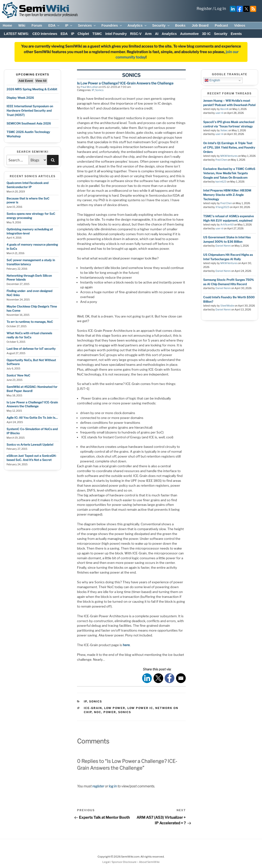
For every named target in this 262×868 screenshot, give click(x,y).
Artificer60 (227, 225)
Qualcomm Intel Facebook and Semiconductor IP (27, 185)
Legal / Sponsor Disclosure (120, 862)
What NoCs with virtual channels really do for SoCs (29, 335)
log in (113, 786)
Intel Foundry (116, 34)
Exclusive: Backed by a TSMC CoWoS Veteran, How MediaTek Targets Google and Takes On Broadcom (229, 173)
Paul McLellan (89, 87)
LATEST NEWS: (16, 34)
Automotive (189, 34)
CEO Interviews (45, 34)
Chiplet (83, 34)
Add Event (26, 81)
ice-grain (93, 708)
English (212, 80)
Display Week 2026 (20, 98)
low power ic (140, 708)
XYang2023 (222, 207)
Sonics (99, 90)
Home (7, 25)
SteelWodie (227, 306)
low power (115, 708)
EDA (54, 25)
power (110, 712)
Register (204, 9)
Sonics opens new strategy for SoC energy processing (31, 216)
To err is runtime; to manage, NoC (30, 322)
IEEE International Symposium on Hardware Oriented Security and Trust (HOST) (30, 111)
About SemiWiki (149, 862)
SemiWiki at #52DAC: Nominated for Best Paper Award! (32, 389)
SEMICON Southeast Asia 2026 (29, 123)
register (98, 786)
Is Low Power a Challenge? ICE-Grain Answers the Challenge (32, 404)
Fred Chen (221, 160)
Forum (37, 25)
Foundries (112, 25)
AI (157, 34)
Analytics (137, 25)
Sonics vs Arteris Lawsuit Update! (30, 445)
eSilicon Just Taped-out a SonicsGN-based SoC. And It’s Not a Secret (32, 458)
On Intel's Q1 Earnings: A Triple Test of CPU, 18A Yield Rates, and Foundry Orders (229, 147)
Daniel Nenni (223, 246)
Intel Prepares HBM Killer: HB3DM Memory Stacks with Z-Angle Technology (227, 195)
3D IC (206, 34)
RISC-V (136, 34)
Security (161, 25)
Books (180, 25)
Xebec (224, 130)
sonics (125, 712)
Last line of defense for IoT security (31, 349)
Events (236, 34)
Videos (240, 25)
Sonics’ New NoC (18, 375)
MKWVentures (229, 156)
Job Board (200, 25)
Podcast (221, 25)
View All (41, 81)
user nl (219, 113)
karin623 (221, 182)
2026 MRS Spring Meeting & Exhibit (32, 89)
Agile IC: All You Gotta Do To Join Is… (32, 418)
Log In (220, 9)
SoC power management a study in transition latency (31, 262)
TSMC (97, 34)
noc (98, 712)
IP (69, 25)
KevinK (224, 109)
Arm (148, 34)
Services (87, 25)
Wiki (22, 25)
